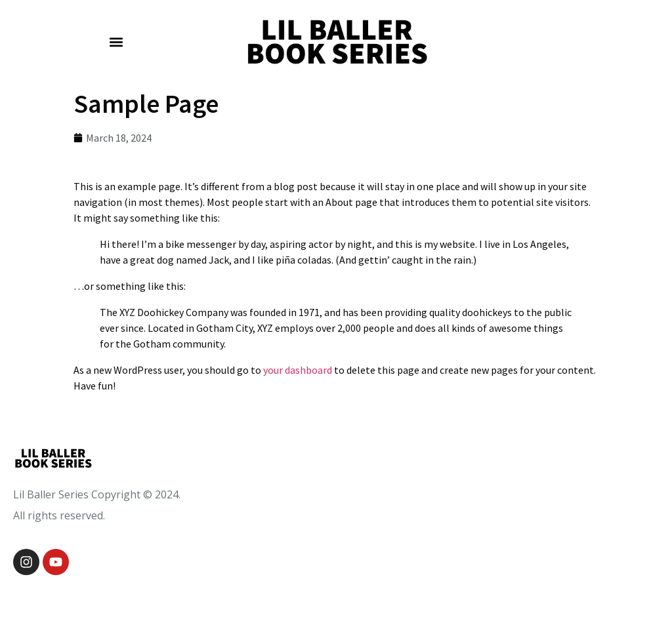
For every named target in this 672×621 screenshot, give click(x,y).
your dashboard (298, 370)
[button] (116, 42)
